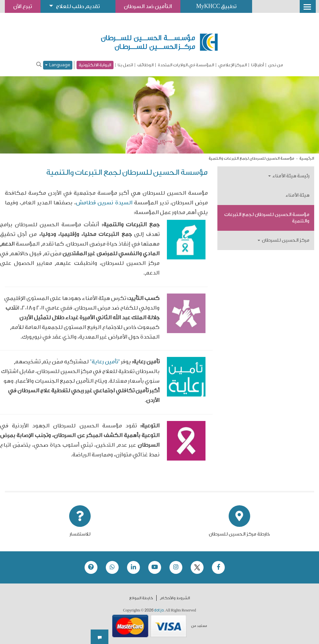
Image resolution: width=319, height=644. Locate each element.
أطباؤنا (258, 65)
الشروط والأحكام (175, 598)
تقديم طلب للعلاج (80, 6)
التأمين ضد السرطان (152, 6)
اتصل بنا (125, 65)
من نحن (276, 65)
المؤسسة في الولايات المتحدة (186, 65)
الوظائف (146, 65)
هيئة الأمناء (297, 195)
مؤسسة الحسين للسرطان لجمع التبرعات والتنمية (267, 218)
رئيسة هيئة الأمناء (289, 176)
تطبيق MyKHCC (222, 6)
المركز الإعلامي (233, 65)
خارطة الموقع (141, 598)
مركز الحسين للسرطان (283, 240)
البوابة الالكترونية (95, 65)
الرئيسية (307, 158)
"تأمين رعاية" (105, 362)
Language (58, 65)
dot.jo (159, 610)
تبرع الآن (23, 6)
